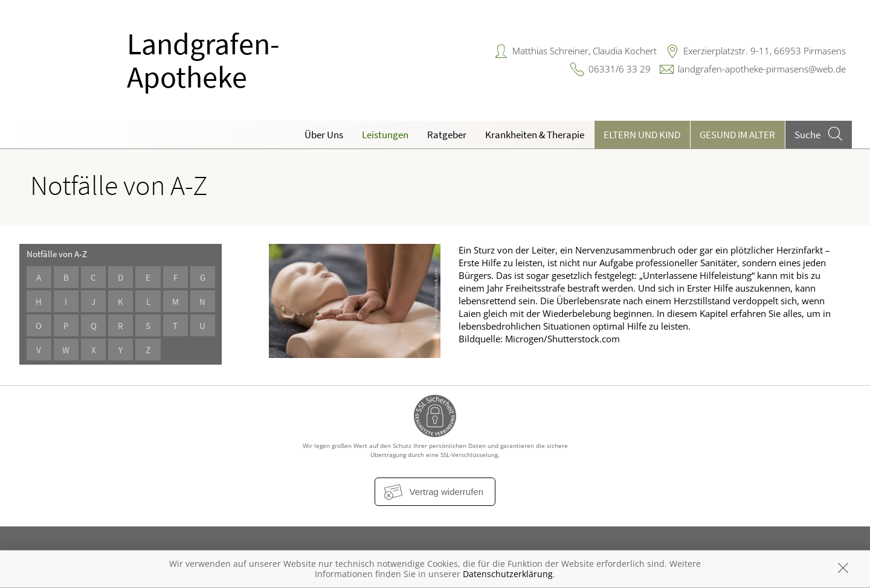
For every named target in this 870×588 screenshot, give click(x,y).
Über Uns (324, 135)
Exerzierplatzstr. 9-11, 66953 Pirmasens (765, 51)
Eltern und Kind (642, 135)
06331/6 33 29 (620, 69)
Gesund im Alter (737, 135)
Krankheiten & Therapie (535, 135)
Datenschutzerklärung (508, 574)
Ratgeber (447, 135)
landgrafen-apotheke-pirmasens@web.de (762, 69)
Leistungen (385, 135)
